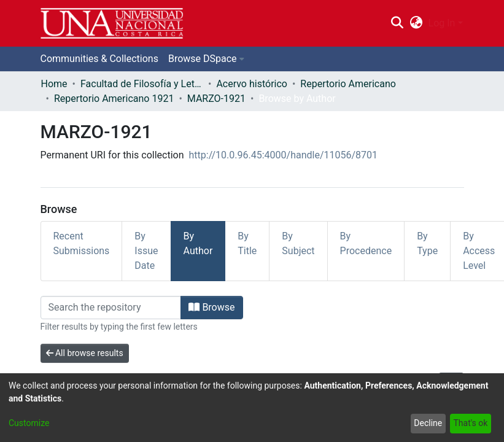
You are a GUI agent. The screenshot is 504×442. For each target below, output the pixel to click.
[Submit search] (397, 23)
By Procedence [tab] (366, 243)
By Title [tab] (247, 243)
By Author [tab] (198, 243)
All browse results (85, 353)
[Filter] (111, 308)
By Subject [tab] (298, 243)
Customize (29, 423)
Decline (428, 423)
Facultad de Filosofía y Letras (142, 84)
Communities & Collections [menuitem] (99, 59)
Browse (211, 307)
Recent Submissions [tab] (82, 243)
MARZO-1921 (216, 99)
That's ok (470, 423)
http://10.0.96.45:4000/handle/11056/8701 (284, 155)
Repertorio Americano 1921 (114, 99)
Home (54, 84)
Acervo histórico (252, 84)
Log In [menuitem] (442, 23)
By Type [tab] (427, 243)
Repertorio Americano (348, 84)
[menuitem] (416, 23)
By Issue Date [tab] (146, 251)
